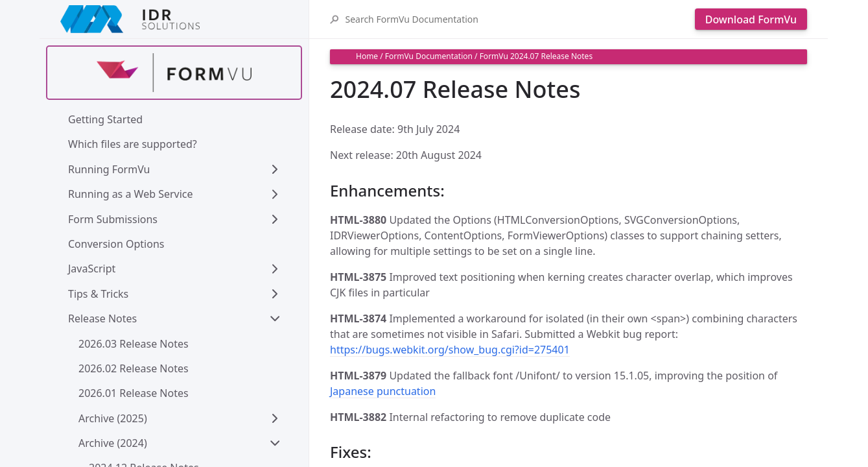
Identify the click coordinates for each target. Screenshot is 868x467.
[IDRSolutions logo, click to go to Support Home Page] (174, 19)
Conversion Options (116, 244)
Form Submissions (113, 219)
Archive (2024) (113, 443)
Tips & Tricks (98, 294)
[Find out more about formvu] (174, 73)
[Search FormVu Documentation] (516, 19)
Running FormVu (109, 169)
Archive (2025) (113, 418)
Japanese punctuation (383, 391)
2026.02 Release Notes (134, 368)
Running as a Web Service (131, 194)
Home (367, 56)
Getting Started (105, 119)
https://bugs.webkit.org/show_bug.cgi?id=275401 (450, 350)
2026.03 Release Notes (134, 344)
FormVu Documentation (429, 56)
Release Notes (102, 318)
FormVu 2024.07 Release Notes (536, 56)
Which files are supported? (133, 144)
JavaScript (92, 269)
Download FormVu (751, 19)
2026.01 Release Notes (134, 393)
